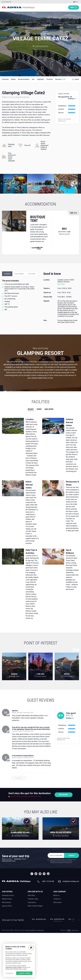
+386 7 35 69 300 (48, 881)
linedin (40, 874)
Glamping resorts (8, 895)
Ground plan (40, 248)
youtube (48, 874)
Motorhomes (6, 902)
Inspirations (32, 902)
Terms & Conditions (31, 930)
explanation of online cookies (14, 967)
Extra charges (19, 274)
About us (56, 895)
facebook (32, 874)
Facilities (50, 79)
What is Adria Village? (35, 906)
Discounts (32, 274)
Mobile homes (7, 899)
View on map (61, 284)
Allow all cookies (24, 973)
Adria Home (57, 902)
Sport (39, 409)
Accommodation (24, 79)
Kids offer (49, 409)
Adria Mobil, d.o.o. (39, 919)
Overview (5, 79)
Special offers (7, 906)
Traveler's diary (33, 899)
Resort (31, 409)
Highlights (40, 79)
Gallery (13, 79)
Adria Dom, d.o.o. (57, 920)
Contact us (57, 899)
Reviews (60, 79)
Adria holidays (18, 8)
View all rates (64, 234)
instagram (44, 874)
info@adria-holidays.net (71, 881)
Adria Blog (31, 895)
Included (7, 274)
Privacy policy (40, 930)
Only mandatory (9, 973)
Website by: (64, 930)
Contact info (8, 2)
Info (33, 79)
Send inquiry (63, 795)
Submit (72, 855)
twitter (36, 874)
